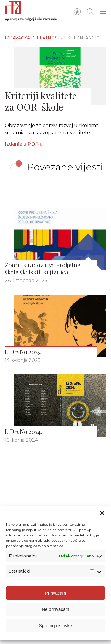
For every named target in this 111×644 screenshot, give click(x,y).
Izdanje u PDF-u (24, 144)
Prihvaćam (55, 593)
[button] (102, 513)
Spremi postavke (56, 625)
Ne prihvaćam (55, 609)
